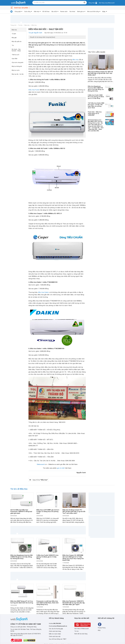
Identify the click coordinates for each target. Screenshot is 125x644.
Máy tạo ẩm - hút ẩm (18, 74)
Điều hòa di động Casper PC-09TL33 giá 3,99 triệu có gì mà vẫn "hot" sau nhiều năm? (100, 73)
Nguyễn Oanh (81, 473)
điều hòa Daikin (43, 292)
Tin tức (20, 25)
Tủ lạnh (14, 34)
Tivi (13, 45)
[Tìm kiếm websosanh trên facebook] (100, 624)
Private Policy (102, 628)
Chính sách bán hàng (55, 631)
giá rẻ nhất (61, 468)
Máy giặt (14, 38)
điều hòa (75, 60)
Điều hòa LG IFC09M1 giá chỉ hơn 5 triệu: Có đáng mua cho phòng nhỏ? (48, 511)
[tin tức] (11, 12)
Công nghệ (18, 12)
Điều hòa (34, 25)
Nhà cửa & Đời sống (93, 12)
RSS (99, 630)
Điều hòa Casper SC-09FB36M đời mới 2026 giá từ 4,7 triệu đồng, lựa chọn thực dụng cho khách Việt (73, 558)
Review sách (64, 12)
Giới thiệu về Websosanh (82, 629)
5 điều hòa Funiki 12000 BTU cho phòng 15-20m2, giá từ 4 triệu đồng (96, 97)
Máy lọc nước (16, 70)
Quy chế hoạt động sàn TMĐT (58, 639)
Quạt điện (15, 59)
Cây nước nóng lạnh (17, 62)
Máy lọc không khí (17, 66)
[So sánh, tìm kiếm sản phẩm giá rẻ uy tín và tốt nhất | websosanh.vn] (18, 3)
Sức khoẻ (72, 12)
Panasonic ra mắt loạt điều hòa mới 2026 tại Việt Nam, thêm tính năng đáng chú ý (47, 603)
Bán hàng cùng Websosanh (107, 3)
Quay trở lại (40, 480)
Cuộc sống (27, 12)
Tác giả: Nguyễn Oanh (35, 33)
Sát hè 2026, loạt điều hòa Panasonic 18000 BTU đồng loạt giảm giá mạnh (21, 511)
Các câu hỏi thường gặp (56, 629)
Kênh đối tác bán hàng (81, 634)
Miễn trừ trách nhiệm (55, 634)
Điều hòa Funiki (34, 90)
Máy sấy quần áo (17, 41)
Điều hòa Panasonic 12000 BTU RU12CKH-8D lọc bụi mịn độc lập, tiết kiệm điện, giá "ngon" (74, 603)
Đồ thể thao (46, 12)
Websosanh (41, 464)
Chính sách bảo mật (55, 636)
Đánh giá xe (80, 12)
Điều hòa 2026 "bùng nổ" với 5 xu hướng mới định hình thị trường (22, 602)
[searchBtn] (85, 3)
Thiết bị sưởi (15, 55)
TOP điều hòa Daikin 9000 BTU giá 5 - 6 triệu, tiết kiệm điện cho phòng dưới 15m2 (96, 105)
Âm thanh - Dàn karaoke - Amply (16, 50)
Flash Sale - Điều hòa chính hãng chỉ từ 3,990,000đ (95, 113)
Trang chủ (13, 25)
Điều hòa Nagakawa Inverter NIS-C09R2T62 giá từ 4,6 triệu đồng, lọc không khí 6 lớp (96, 89)
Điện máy (37, 12)
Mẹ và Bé (54, 12)
